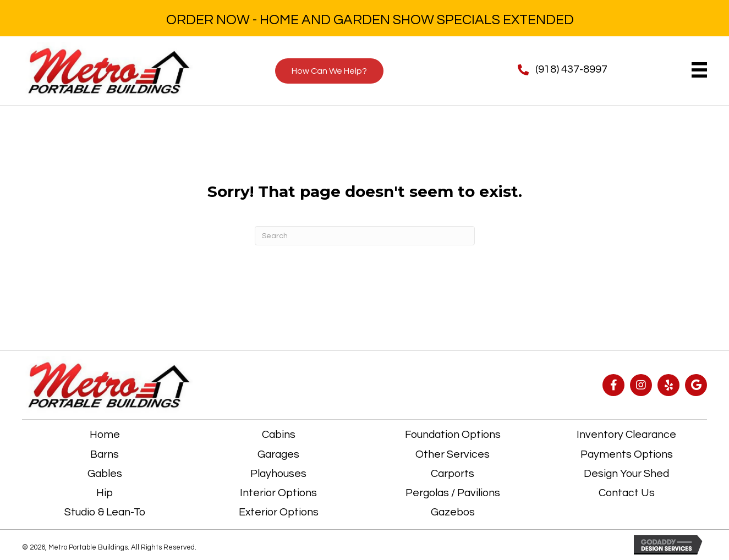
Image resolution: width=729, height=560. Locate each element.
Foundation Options (453, 435)
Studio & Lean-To (105, 512)
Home (105, 435)
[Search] (365, 236)
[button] (613, 385)
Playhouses (278, 474)
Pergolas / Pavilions (453, 493)
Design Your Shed (626, 474)
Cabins (279, 435)
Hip (105, 493)
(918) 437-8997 (571, 69)
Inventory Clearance (626, 435)
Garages (278, 454)
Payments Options (627, 454)
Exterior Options (279, 512)
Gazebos (453, 512)
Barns (105, 454)
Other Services (453, 454)
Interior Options (278, 493)
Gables (105, 474)
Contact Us (627, 493)
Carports (453, 474)
